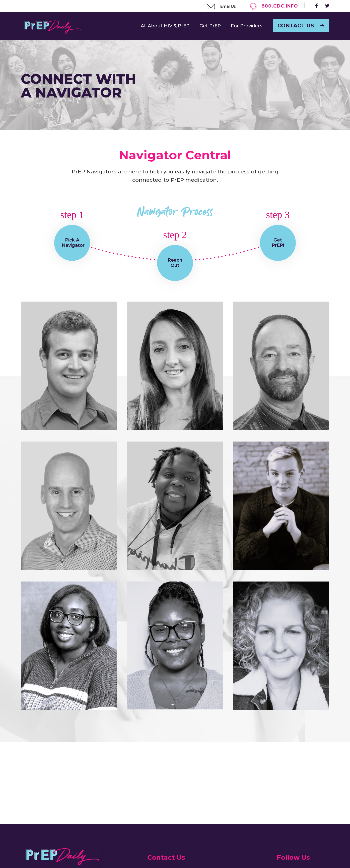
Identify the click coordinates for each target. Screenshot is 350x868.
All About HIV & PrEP (165, 26)
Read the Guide (45, 814)
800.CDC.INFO (279, 6)
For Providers (247, 26)
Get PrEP (210, 26)
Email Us (227, 6)
